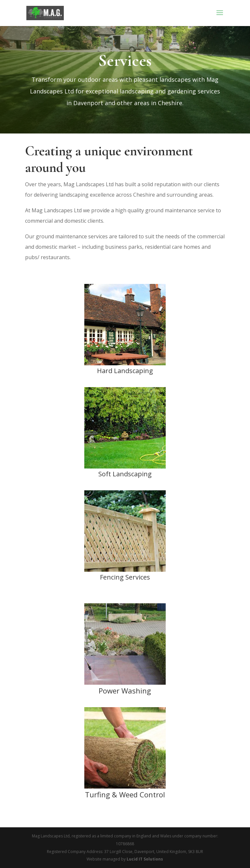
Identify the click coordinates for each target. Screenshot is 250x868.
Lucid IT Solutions (145, 859)
